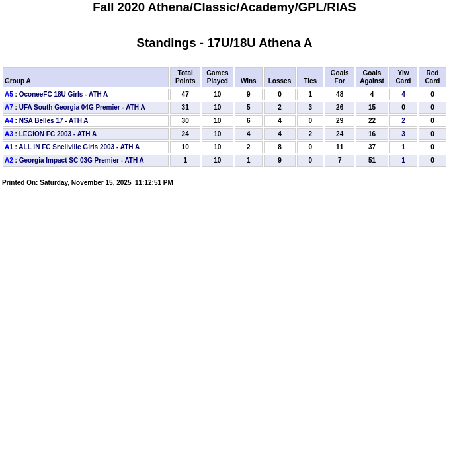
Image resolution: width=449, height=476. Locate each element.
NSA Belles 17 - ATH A (54, 121)
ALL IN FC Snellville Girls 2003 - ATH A (79, 147)
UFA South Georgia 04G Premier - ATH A (82, 107)
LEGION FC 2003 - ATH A (58, 134)
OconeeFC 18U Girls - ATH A (64, 94)
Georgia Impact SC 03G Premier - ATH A (82, 160)
